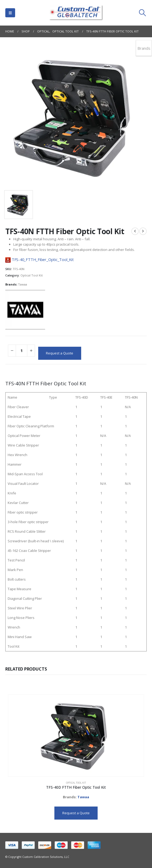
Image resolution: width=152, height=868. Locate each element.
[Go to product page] (76, 736)
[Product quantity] (21, 351)
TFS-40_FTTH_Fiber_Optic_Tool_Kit (43, 259)
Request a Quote (60, 353)
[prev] (135, 231)
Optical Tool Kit (32, 275)
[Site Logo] (76, 13)
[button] (10, 13)
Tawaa (23, 284)
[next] (143, 231)
